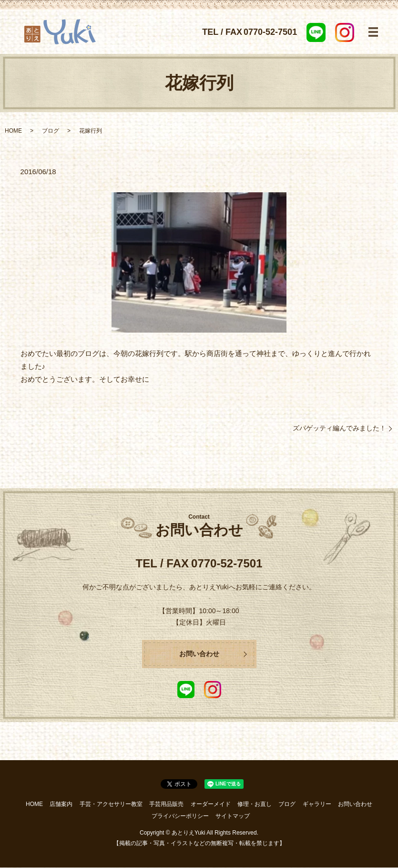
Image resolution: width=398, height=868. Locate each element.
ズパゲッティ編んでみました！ (339, 428)
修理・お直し (255, 805)
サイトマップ (233, 816)
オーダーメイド (211, 805)
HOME (13, 131)
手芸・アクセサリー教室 (111, 805)
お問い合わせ (199, 654)
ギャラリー (317, 805)
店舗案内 (61, 805)
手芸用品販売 (166, 805)
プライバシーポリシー (180, 816)
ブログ (51, 131)
